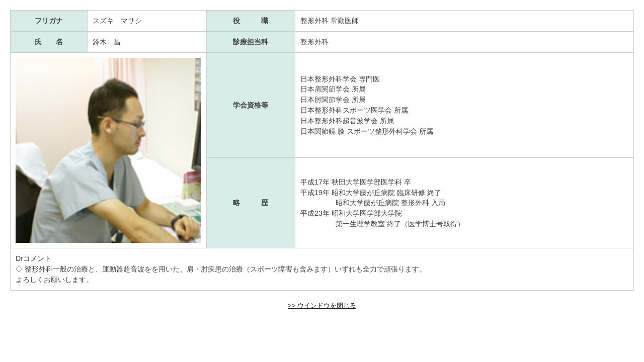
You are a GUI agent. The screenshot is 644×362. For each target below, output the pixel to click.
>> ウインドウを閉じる (322, 305)
